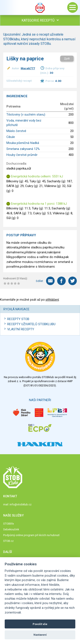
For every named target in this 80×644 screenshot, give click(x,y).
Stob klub (40, 7)
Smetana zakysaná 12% (23, 149)
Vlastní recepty (21, 329)
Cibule (11, 137)
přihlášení (52, 300)
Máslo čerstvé (16, 131)
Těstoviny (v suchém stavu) (26, 115)
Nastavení (40, 635)
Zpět (67, 59)
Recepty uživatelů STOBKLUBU (31, 324)
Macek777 (28, 68)
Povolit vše (40, 624)
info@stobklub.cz (21, 504)
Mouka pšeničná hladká (23, 143)
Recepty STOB (18, 319)
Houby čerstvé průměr (22, 155)
